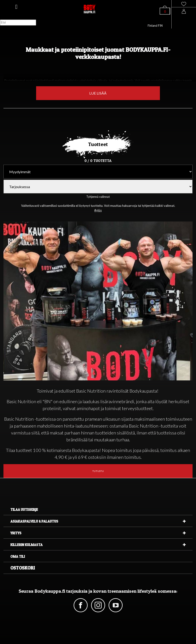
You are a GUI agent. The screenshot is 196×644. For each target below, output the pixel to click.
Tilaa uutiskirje (24, 510)
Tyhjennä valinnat (98, 197)
